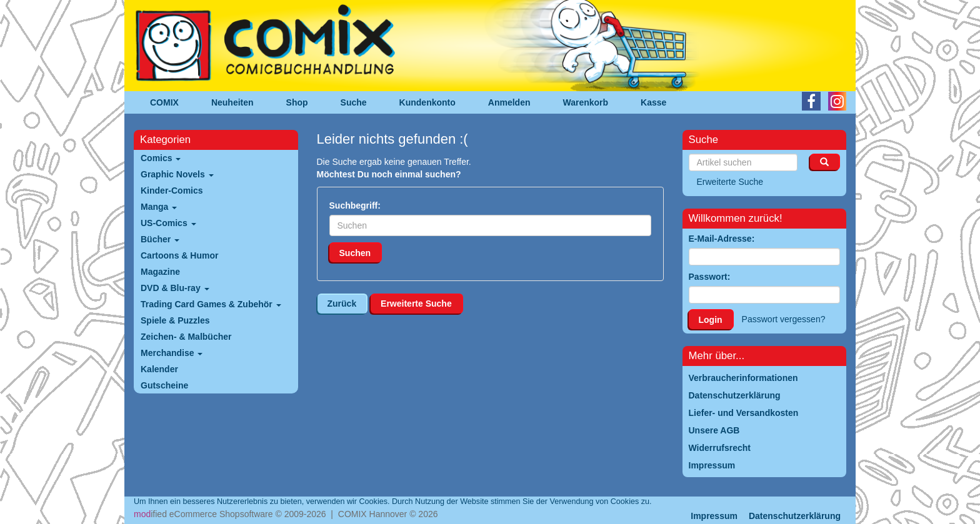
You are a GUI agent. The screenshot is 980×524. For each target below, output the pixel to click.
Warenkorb (586, 102)
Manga (159, 207)
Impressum (714, 516)
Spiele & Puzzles (175, 320)
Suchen (355, 253)
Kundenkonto (427, 102)
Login (711, 320)
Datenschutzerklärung (795, 516)
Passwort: (710, 277)
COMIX (164, 102)
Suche (354, 102)
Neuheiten (232, 102)
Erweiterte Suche (416, 304)
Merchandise (172, 353)
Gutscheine (164, 385)
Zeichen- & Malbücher (186, 337)
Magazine (160, 272)
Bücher (160, 239)
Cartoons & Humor (179, 255)
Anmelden (509, 102)
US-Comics (168, 223)
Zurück (342, 304)
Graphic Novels (177, 174)
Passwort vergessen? (784, 319)
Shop (297, 102)
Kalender (159, 369)
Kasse (653, 102)
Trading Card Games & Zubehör (211, 304)
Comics (161, 158)
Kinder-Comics (172, 190)
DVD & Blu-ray (175, 288)
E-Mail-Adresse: (722, 239)
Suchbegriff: (355, 205)
